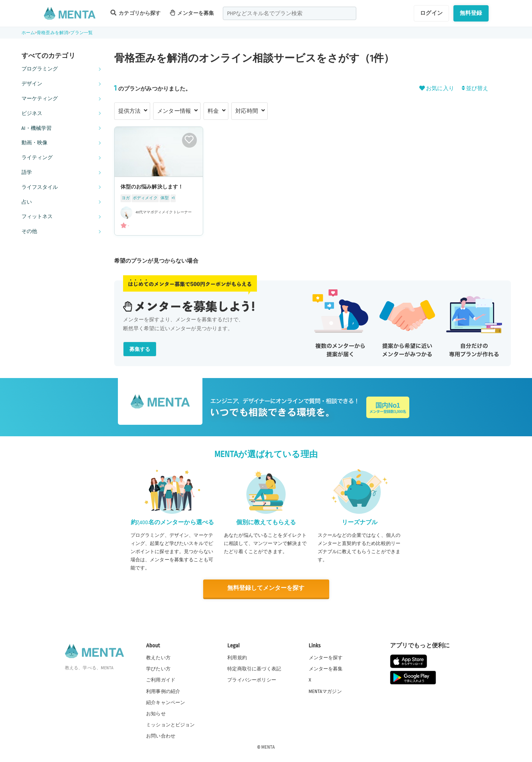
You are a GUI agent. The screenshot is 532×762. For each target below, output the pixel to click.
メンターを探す (326, 657)
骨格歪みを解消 (52, 33)
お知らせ (156, 713)
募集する (140, 349)
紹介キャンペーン (166, 702)
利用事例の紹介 (163, 691)
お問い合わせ (161, 736)
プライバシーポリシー (252, 680)
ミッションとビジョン (171, 725)
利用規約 (237, 657)
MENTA (268, 747)
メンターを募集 (192, 13)
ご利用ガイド (161, 680)
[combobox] (290, 13)
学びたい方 (158, 669)
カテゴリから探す (136, 13)
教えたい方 (158, 657)
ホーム (28, 33)
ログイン (431, 13)
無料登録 (471, 13)
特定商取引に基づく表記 (254, 669)
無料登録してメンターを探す (266, 589)
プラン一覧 (81, 33)
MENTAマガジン (325, 691)
